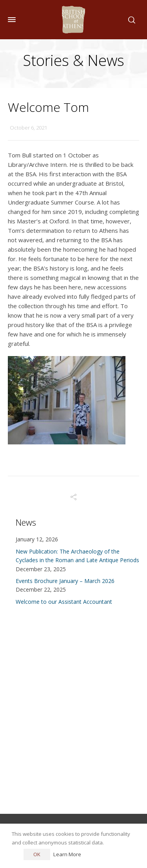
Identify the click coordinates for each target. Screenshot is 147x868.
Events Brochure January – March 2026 (65, 581)
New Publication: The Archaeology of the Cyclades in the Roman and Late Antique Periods (77, 556)
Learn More (67, 854)
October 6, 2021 (28, 128)
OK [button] (37, 854)
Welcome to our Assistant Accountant (64, 602)
